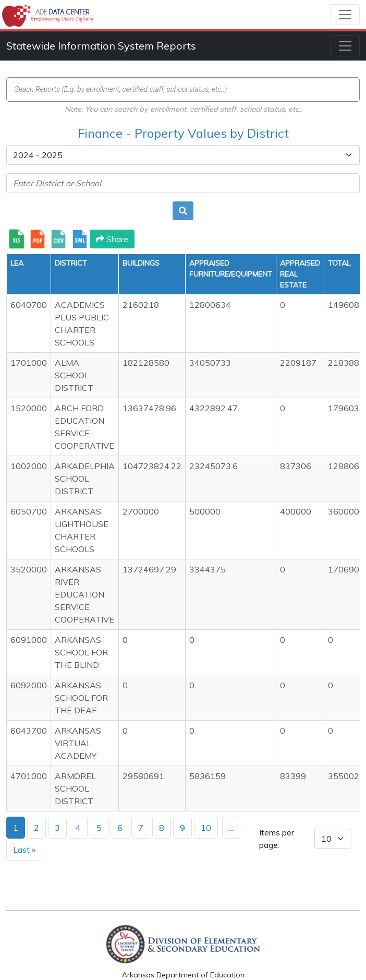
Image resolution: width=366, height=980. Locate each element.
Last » (24, 850)
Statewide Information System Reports (101, 46)
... (231, 828)
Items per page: (277, 839)
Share (112, 239)
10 (206, 828)
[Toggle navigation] (345, 15)
